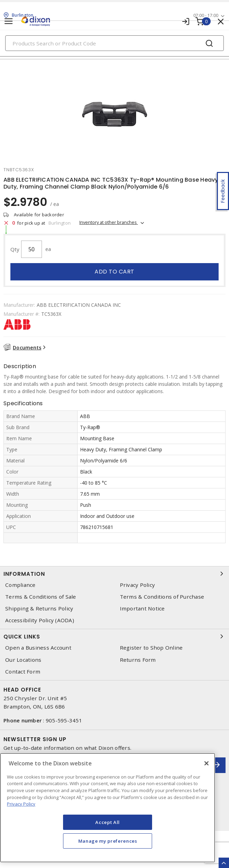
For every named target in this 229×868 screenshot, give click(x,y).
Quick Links (114, 636)
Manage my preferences (108, 841)
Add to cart (114, 272)
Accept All (108, 822)
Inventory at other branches (109, 222)
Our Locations (23, 660)
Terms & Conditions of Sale (41, 597)
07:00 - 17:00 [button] (206, 15)
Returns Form (138, 660)
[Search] (114, 43)
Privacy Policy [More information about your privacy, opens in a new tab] (21, 804)
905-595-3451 (64, 720)
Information (114, 574)
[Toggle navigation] (9, 21)
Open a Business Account (38, 648)
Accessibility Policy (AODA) (40, 620)
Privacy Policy (138, 585)
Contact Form (23, 672)
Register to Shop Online (151, 648)
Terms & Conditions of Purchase (162, 597)
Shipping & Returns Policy (39, 609)
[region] (108, 808)
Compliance (20, 585)
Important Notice (142, 609)
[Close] (206, 763)
